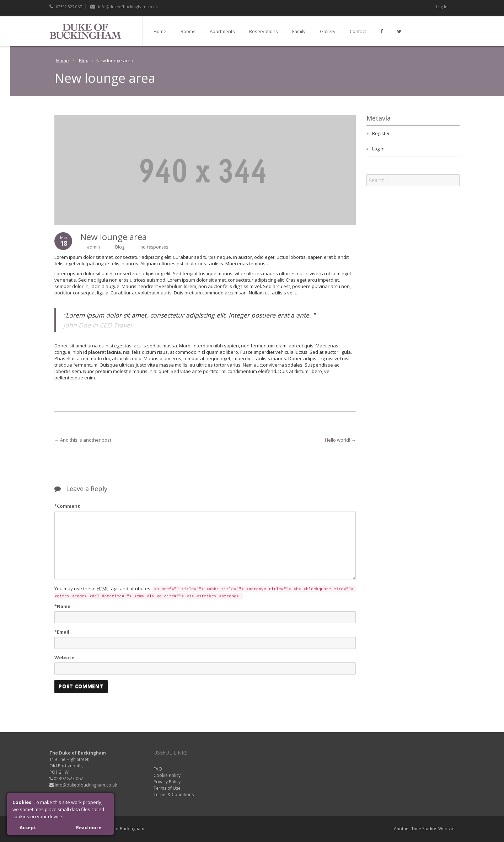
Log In (442, 7)
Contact (358, 31)
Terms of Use (167, 788)
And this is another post (83, 440)
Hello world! (340, 440)
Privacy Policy (167, 782)
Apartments (222, 31)
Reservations (264, 31)
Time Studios (424, 829)
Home (160, 31)
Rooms (188, 31)
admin (93, 247)
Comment (67, 506)
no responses (154, 247)
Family (299, 31)
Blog (84, 60)
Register (381, 133)
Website (64, 657)
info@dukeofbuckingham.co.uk (124, 7)
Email (62, 632)
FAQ (158, 769)
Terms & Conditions (174, 795)
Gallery (328, 31)
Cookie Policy (167, 775)
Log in (378, 149)
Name (62, 606)
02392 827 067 (66, 7)
